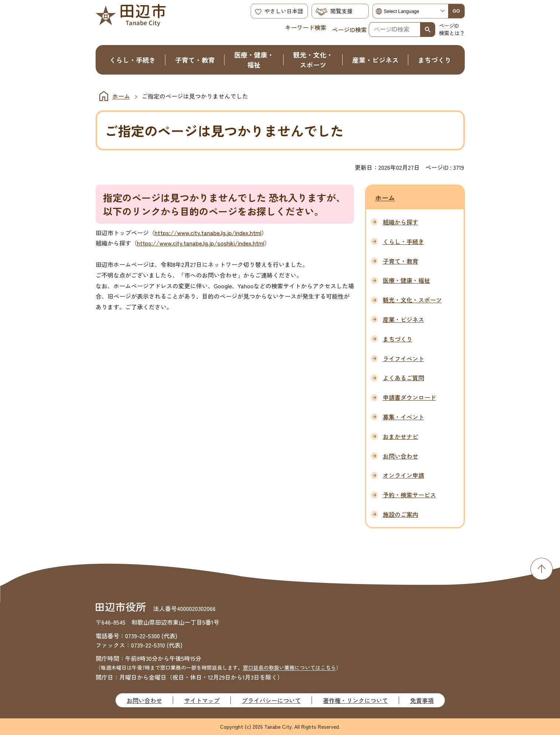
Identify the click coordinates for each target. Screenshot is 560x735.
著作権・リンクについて (355, 700)
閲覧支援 (341, 11)
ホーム (121, 96)
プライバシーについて (271, 700)
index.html (248, 233)
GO (456, 11)
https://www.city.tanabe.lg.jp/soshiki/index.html (201, 243)
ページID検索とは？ (452, 29)
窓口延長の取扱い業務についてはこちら (289, 667)
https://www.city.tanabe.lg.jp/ (195, 233)
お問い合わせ (144, 700)
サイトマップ (202, 700)
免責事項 (422, 700)
